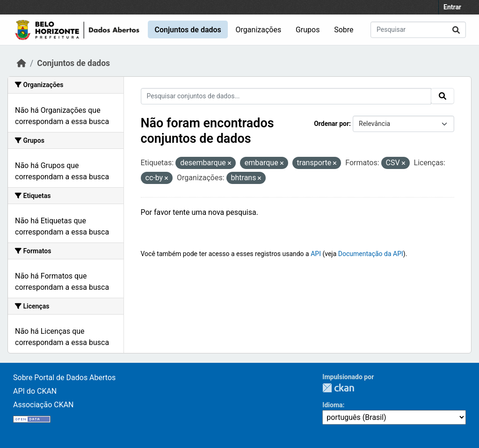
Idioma (332, 405)
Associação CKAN (44, 405)
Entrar (452, 7)
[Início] (22, 63)
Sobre (344, 30)
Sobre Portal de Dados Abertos (64, 378)
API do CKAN (35, 391)
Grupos (308, 30)
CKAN (338, 388)
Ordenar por (331, 124)
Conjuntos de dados (188, 30)
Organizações (259, 30)
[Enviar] (456, 30)
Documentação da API (371, 254)
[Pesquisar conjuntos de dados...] (418, 30)
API (316, 254)
